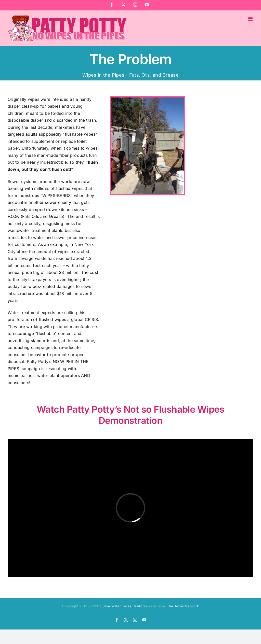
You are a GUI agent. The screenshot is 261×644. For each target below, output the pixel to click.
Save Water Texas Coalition (125, 606)
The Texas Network (183, 606)
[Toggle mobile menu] (251, 19)
